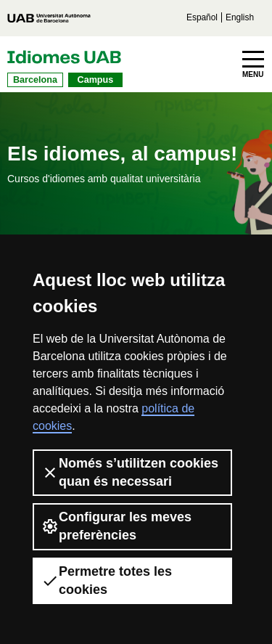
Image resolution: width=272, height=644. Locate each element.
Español (202, 17)
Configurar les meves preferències (116, 526)
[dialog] (245, 615)
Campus (96, 80)
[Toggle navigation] (253, 65)
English (240, 17)
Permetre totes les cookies (107, 580)
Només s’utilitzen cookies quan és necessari (130, 472)
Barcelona (35, 80)
